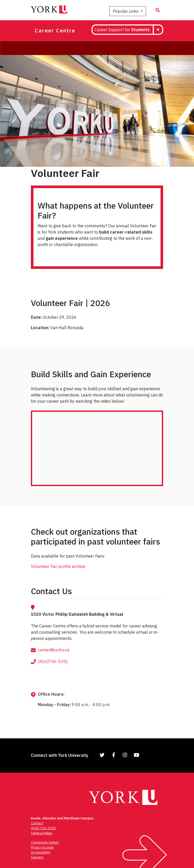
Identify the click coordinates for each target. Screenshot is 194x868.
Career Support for (122, 30)
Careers (37, 857)
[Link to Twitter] (102, 755)
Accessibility (41, 852)
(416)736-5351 (53, 670)
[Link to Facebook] (114, 755)
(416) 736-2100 (43, 828)
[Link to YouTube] (136, 755)
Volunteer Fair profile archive (58, 566)
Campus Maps (42, 833)
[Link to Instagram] (125, 755)
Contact (37, 823)
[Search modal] (158, 10)
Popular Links (126, 11)
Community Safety (45, 842)
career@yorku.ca (54, 659)
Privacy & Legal (42, 847)
